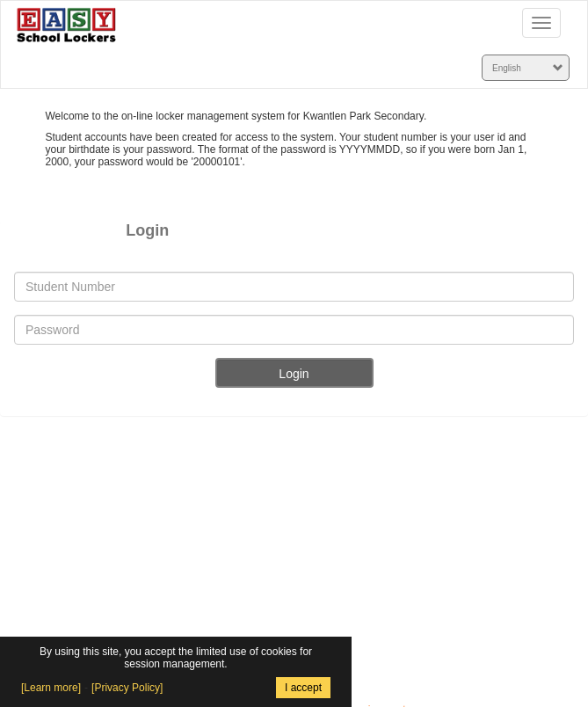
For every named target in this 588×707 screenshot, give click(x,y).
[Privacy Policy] (127, 688)
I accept (303, 688)
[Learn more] (51, 688)
